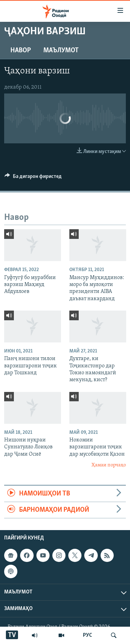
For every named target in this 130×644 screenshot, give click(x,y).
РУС (88, 635)
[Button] (33, 178)
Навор (21, 51)
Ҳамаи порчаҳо (109, 465)
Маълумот (61, 51)
